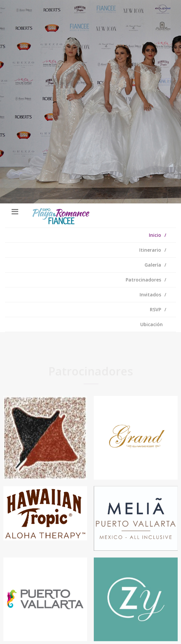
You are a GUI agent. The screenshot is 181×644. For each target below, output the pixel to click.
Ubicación (151, 324)
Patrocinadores (143, 280)
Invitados (150, 295)
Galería (153, 265)
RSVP (155, 309)
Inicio (155, 235)
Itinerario (150, 250)
